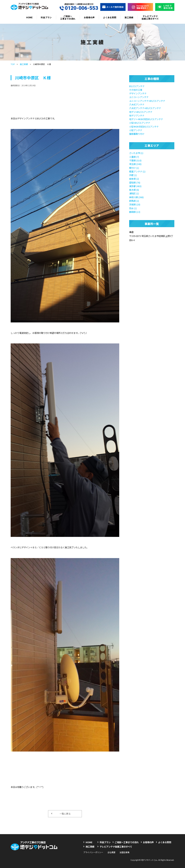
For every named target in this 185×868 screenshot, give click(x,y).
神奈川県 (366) (136, 197)
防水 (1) (133, 208)
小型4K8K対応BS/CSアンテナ (144, 127)
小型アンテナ (136, 130)
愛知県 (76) (135, 183)
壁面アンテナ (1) (137, 172)
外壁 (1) (133, 175)
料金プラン (46, 17)
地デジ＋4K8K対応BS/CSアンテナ (146, 119)
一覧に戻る (61, 814)
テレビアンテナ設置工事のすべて (150, 17)
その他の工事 (136, 90)
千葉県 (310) (135, 160)
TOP (13, 64)
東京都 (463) (135, 186)
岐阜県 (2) (134, 179)
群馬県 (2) (134, 201)
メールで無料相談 (113, 7)
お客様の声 (89, 17)
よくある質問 (110, 17)
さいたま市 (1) (136, 153)
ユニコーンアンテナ (139, 97)
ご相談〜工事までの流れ (68, 17)
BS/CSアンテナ (137, 86)
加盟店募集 (125, 852)
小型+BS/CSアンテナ (140, 123)
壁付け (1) (134, 168)
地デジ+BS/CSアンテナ (141, 112)
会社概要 (111, 852)
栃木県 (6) (134, 190)
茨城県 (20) (135, 205)
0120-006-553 (79, 8)
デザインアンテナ (138, 93)
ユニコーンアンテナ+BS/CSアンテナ (147, 101)
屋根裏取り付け (137, 134)
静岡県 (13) (135, 212)
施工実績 (129, 17)
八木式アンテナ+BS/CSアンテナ (145, 108)
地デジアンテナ (137, 116)
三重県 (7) (134, 157)
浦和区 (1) (134, 193)
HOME (29, 17)
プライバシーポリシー (93, 852)
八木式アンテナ (137, 105)
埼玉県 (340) (135, 164)
